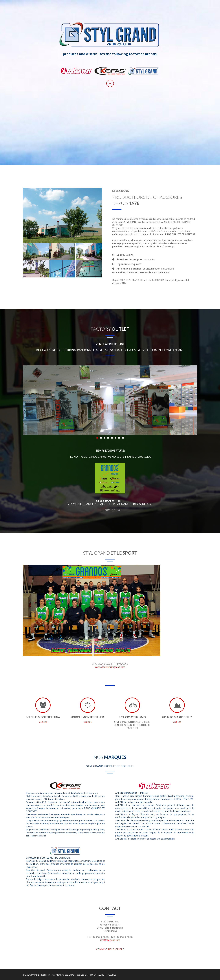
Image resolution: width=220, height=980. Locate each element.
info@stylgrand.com (110, 940)
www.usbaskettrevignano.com (110, 667)
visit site (43, 722)
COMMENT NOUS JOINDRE (110, 949)
